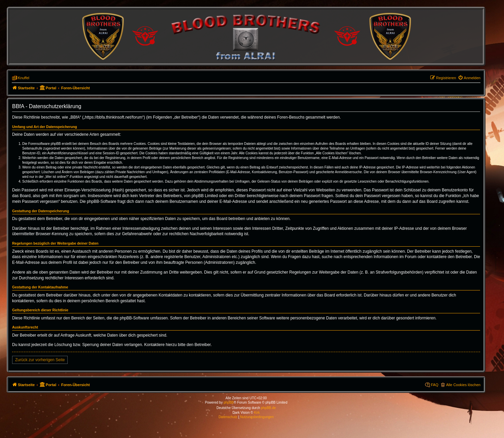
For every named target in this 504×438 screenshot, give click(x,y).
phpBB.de (268, 408)
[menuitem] (469, 78)
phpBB (229, 402)
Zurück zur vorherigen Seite (40, 360)
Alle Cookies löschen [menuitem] (463, 385)
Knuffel (24, 78)
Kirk (257, 413)
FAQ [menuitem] (435, 385)
